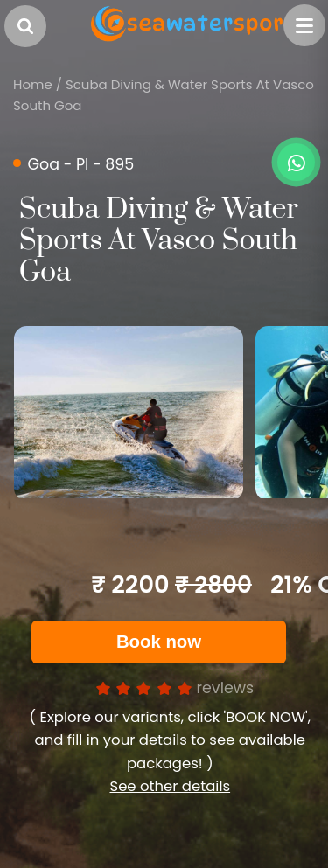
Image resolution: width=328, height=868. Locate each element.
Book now (159, 642)
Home (33, 84)
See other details (170, 786)
